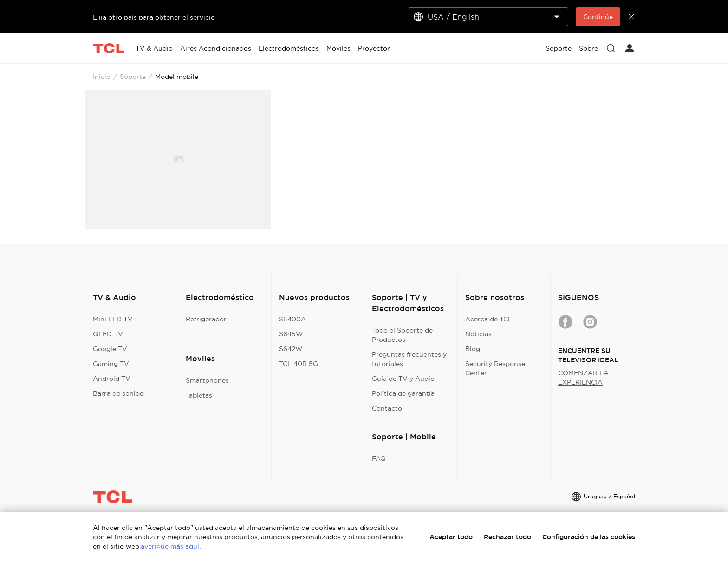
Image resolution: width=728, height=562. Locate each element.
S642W (291, 349)
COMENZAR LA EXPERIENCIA (583, 378)
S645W (291, 334)
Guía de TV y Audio (403, 379)
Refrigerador (206, 319)
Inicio (102, 77)
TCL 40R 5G (299, 364)
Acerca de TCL (489, 319)
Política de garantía (403, 393)
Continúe (598, 17)
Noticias (478, 334)
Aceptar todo (451, 537)
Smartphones (207, 380)
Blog (473, 349)
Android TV (112, 379)
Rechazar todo (507, 537)
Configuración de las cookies (589, 537)
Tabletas (199, 395)
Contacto (387, 408)
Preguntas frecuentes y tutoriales (409, 359)
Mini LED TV (113, 319)
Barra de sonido (118, 393)
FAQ (379, 458)
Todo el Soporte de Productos (402, 335)
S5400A (292, 319)
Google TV (110, 349)
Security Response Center (495, 368)
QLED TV (108, 334)
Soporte (133, 77)
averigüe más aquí (170, 546)
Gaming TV (111, 364)
